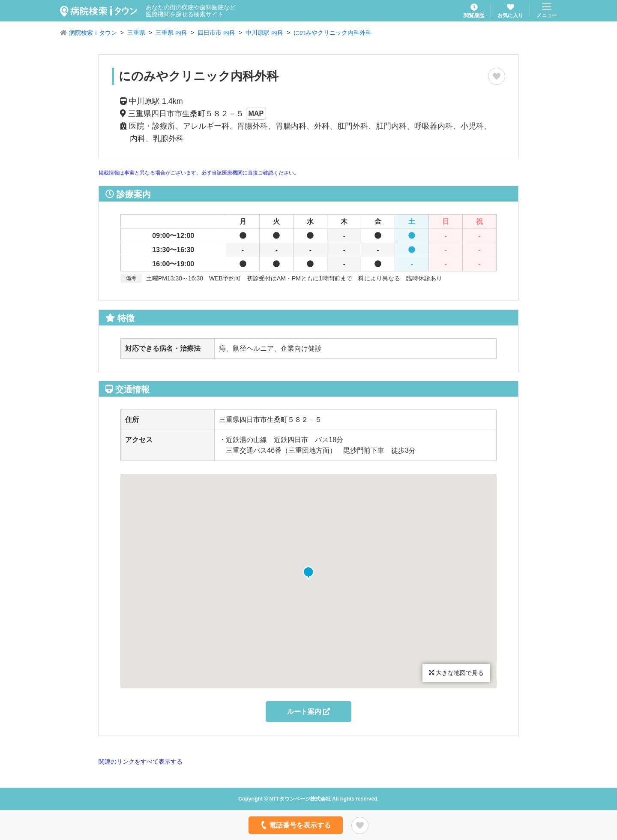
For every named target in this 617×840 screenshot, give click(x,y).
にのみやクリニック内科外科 (332, 33)
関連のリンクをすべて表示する (141, 762)
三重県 (136, 33)
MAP (256, 113)
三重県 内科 (171, 33)
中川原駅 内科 (264, 33)
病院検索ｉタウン (93, 33)
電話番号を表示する (295, 825)
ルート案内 (308, 712)
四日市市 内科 (216, 33)
